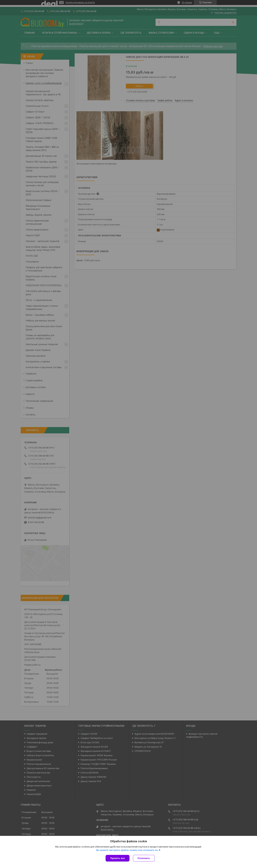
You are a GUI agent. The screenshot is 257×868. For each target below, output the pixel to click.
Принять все (118, 858)
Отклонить (144, 858)
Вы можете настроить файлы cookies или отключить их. (127, 850)
